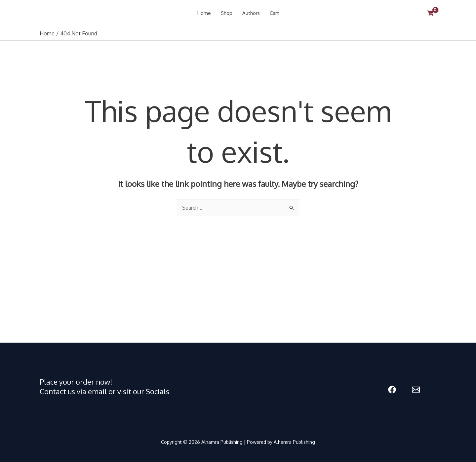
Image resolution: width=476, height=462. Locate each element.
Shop (227, 13)
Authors (251, 13)
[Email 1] (416, 390)
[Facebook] (392, 390)
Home (204, 13)
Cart (274, 13)
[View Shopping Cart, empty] (430, 13)
